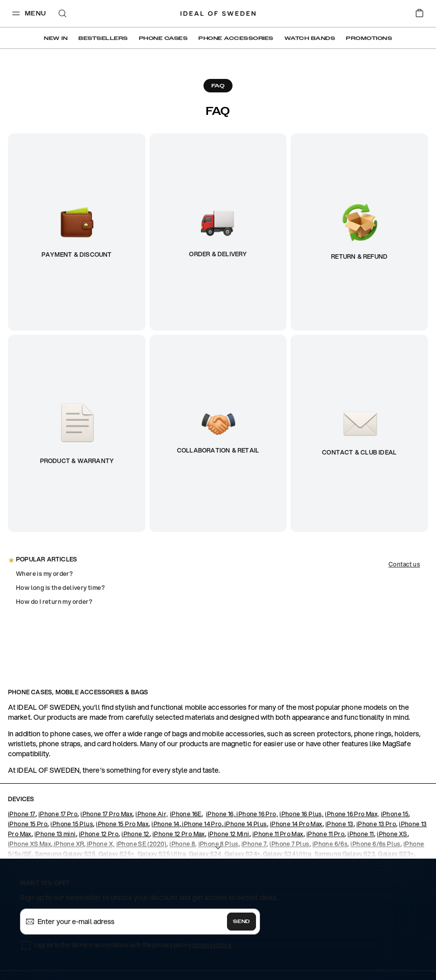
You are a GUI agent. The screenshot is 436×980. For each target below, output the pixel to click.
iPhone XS (392, 834)
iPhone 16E (186, 814)
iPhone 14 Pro (201, 824)
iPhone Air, (152, 814)
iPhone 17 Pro (58, 814)
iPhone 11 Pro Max (278, 834)
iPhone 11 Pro (325, 834)
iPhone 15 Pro (28, 824)
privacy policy (212, 945)
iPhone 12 (135, 834)
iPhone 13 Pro (376, 824)
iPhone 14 (165, 824)
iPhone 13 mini (55, 834)
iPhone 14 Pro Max (296, 824)
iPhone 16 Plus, (301, 814)
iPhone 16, (221, 814)
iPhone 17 (22, 814)
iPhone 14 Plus (245, 824)
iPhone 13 (339, 824)
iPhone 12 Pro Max (179, 834)
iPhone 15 (395, 814)
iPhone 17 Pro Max (106, 814)
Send (241, 922)
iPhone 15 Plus (72, 824)
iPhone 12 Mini (229, 834)
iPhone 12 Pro (99, 834)
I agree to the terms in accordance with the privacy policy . (133, 945)
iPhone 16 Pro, (257, 814)
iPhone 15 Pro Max (122, 824)
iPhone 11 (361, 834)
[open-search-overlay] (62, 14)
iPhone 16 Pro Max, (352, 814)
